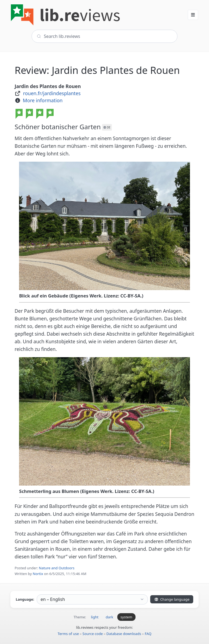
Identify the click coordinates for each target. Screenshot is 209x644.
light (95, 617)
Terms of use (68, 634)
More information (43, 100)
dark (109, 617)
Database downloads (124, 634)
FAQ (148, 634)
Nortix (38, 574)
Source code (93, 634)
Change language (172, 599)
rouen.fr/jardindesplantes (52, 93)
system (126, 617)
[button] (193, 15)
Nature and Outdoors (57, 568)
